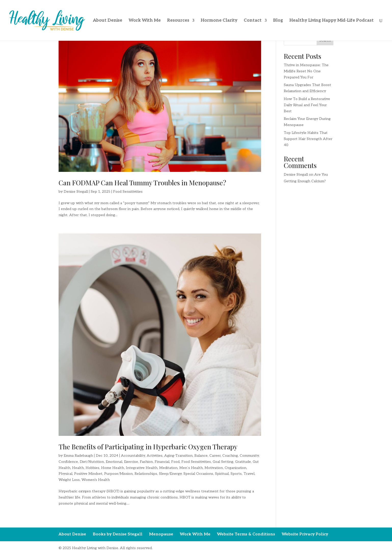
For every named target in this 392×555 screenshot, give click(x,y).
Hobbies (92, 468)
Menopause (161, 534)
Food (175, 462)
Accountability (133, 456)
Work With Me (145, 21)
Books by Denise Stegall (118, 534)
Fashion (146, 462)
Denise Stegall (76, 192)
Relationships (146, 474)
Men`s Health (191, 468)
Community (249, 456)
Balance (201, 456)
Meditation (168, 468)
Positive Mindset (88, 474)
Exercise (131, 462)
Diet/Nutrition (92, 462)
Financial (162, 462)
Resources (178, 21)
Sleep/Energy (170, 474)
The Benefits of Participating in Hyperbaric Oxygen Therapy (148, 447)
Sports (236, 474)
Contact (253, 21)
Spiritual (222, 474)
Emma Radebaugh (78, 456)
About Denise (108, 21)
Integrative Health (142, 468)
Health (78, 468)
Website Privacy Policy (305, 534)
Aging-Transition (178, 456)
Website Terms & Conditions (246, 534)
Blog (278, 21)
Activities (155, 456)
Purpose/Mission (118, 474)
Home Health (113, 468)
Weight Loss (69, 480)
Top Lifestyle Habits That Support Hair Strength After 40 (308, 139)
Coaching (230, 456)
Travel (249, 474)
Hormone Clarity (219, 21)
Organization (235, 468)
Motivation (214, 468)
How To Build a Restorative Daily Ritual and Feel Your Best (307, 105)
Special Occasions (198, 474)
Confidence (68, 462)
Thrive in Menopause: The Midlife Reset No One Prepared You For (306, 71)
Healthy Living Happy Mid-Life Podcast (332, 21)
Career (215, 456)
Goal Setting (223, 462)
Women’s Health (96, 480)
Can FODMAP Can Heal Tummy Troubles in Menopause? (142, 183)
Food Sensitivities (128, 192)
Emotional (114, 462)
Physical (65, 474)
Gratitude (243, 462)
